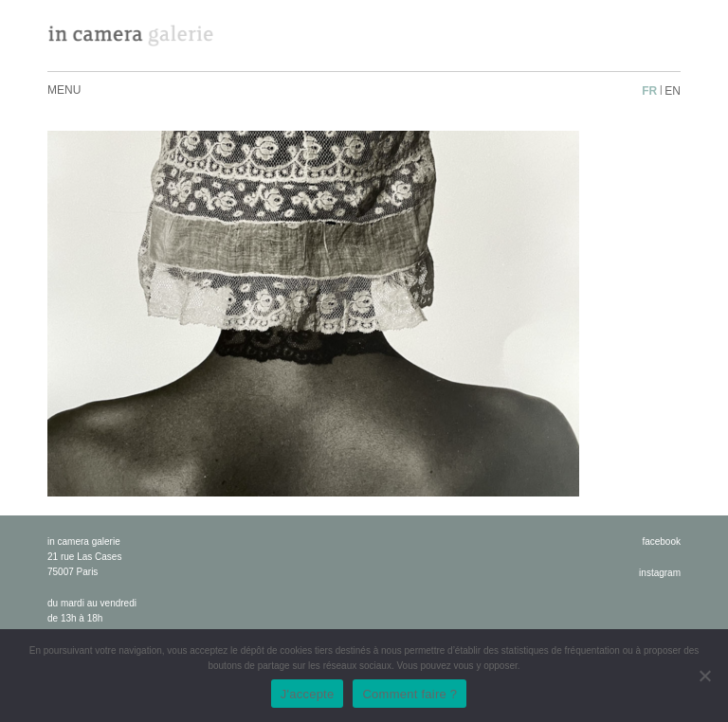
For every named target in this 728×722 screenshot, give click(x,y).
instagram (660, 573)
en (673, 91)
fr (649, 91)
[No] (704, 676)
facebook (661, 541)
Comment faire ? (409, 694)
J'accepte (308, 694)
